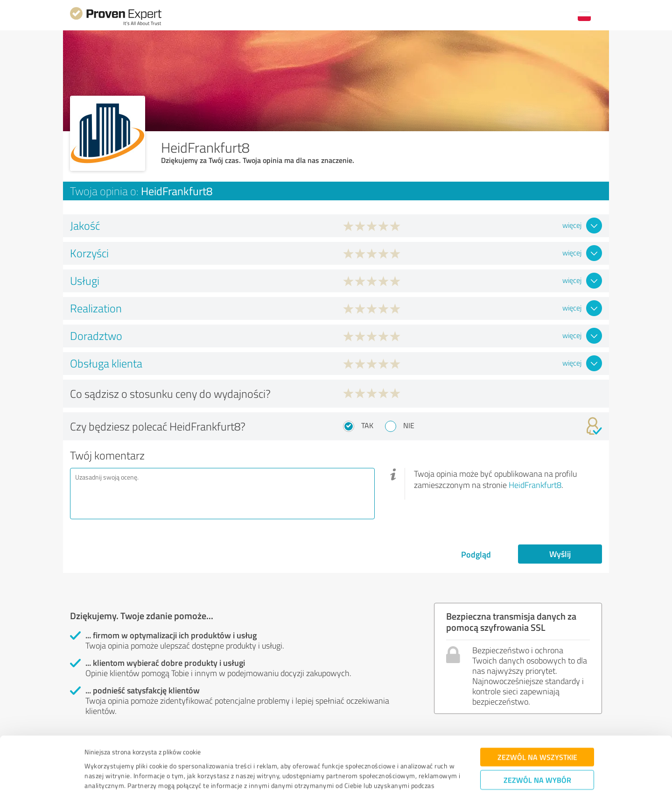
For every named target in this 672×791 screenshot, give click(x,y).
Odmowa (537, 761)
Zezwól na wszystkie (537, 709)
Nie (409, 425)
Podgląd (476, 554)
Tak (367, 425)
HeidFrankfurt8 (535, 485)
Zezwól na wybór (537, 732)
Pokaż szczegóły (401, 773)
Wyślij (560, 554)
